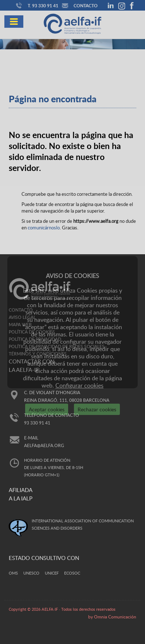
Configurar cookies (79, 385)
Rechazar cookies (97, 409)
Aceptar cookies (47, 409)
